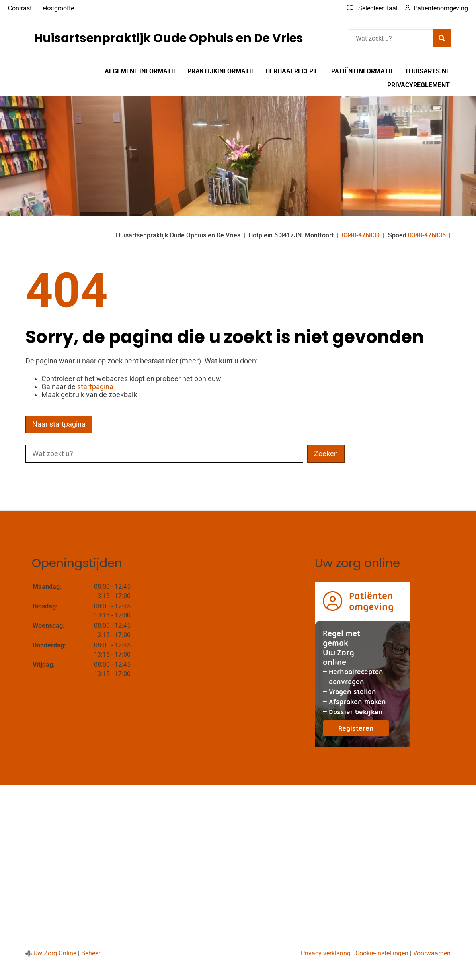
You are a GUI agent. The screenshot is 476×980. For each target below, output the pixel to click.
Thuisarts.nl (427, 71)
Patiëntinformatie (363, 71)
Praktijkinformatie (221, 71)
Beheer (91, 953)
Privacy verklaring (326, 953)
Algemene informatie (141, 71)
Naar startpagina (59, 424)
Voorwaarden (432, 953)
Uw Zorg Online (55, 953)
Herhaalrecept (291, 71)
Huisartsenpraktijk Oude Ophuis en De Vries (169, 38)
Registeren (364, 730)
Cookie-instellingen (382, 953)
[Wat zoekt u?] (391, 38)
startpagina (95, 387)
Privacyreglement (418, 85)
